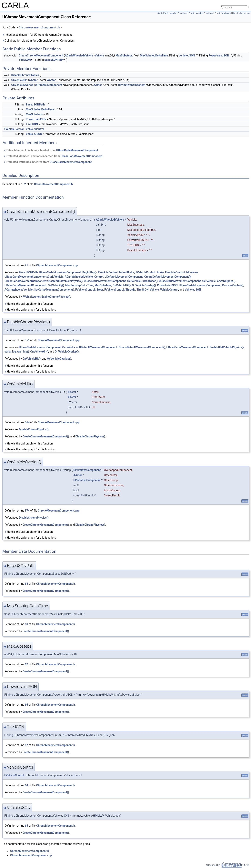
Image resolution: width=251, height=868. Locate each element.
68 (26, 584)
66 (26, 705)
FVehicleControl (14, 129)
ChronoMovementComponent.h (39, 28)
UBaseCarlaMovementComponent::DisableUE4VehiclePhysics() (44, 281)
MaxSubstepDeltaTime (154, 55)
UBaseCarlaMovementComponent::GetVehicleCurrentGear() (121, 281)
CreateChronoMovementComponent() (46, 436)
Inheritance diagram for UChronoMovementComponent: (37, 35)
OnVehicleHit (19, 80)
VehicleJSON (187, 55)
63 (26, 624)
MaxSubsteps (124, 55)
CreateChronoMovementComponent (41, 55)
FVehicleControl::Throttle (120, 290)
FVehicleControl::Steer (89, 290)
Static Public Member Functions (172, 13)
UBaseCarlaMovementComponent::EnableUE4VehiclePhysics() (205, 347)
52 (24, 184)
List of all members (241, 13)
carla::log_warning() (17, 352)
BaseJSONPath (54, 60)
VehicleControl (35, 129)
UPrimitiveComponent (49, 85)
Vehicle (100, 55)
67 (26, 745)
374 (27, 511)
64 (26, 785)
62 (26, 664)
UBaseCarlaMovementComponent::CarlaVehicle (34, 277)
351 (27, 340)
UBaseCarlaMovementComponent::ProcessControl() (211, 285)
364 (27, 422)
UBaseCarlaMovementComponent (77, 150)
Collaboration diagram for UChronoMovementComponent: (39, 41)
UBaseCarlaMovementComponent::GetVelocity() (34, 285)
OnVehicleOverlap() (144, 285)
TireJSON (25, 60)
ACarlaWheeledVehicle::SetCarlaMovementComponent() (39, 290)
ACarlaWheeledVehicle (79, 55)
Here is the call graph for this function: (29, 304)
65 (26, 826)
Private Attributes (223, 13)
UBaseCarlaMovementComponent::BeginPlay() (68, 272)
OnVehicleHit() (122, 285)
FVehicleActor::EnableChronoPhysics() (46, 297)
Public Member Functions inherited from (51, 150)
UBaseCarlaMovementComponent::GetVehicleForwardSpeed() (197, 281)
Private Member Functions (201, 13)
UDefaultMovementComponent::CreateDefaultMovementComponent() (148, 277)
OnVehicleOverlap (22, 85)
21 (26, 265)
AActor (33, 80)
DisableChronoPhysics (25, 75)
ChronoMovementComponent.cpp (57, 265)
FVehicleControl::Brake (150, 272)
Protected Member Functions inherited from (53, 156)
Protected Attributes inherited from (47, 162)
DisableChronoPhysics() (34, 429)
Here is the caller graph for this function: (30, 310)
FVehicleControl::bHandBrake (116, 272)
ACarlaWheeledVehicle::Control (84, 277)
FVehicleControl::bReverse (181, 272)
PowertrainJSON (219, 55)
